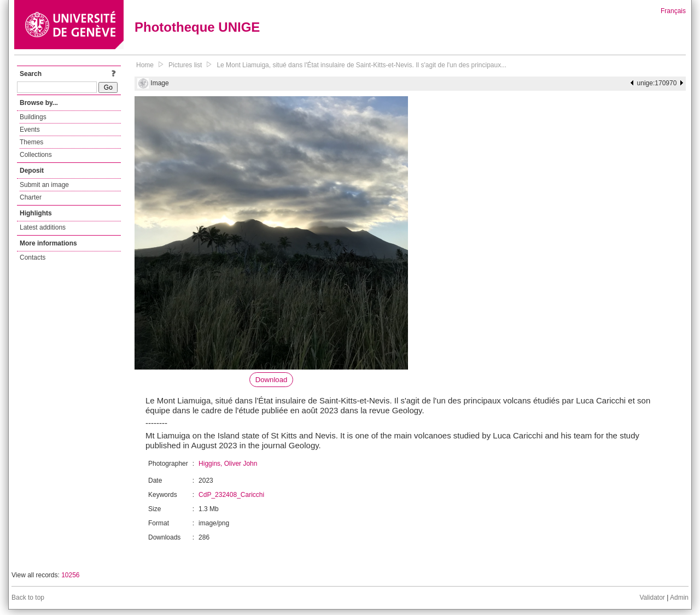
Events (30, 130)
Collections (36, 155)
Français (673, 11)
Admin (679, 598)
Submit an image (44, 185)
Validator (652, 598)
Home (145, 65)
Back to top (28, 598)
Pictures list (185, 65)
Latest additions (43, 227)
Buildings (33, 117)
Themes (31, 142)
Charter (31, 197)
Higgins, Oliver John (228, 464)
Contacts (33, 257)
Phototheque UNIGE (197, 27)
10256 (70, 575)
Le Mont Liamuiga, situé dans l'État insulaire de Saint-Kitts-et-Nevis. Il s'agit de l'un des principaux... (361, 65)
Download (272, 380)
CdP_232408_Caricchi (231, 495)
